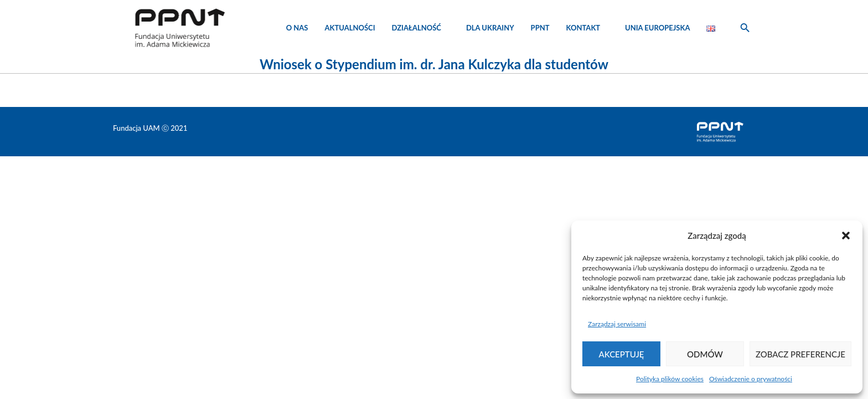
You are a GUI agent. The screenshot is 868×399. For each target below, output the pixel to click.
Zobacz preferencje (800, 354)
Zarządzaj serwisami (617, 324)
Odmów (705, 354)
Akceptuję (622, 354)
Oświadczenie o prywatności (751, 379)
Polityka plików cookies (670, 379)
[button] (846, 236)
